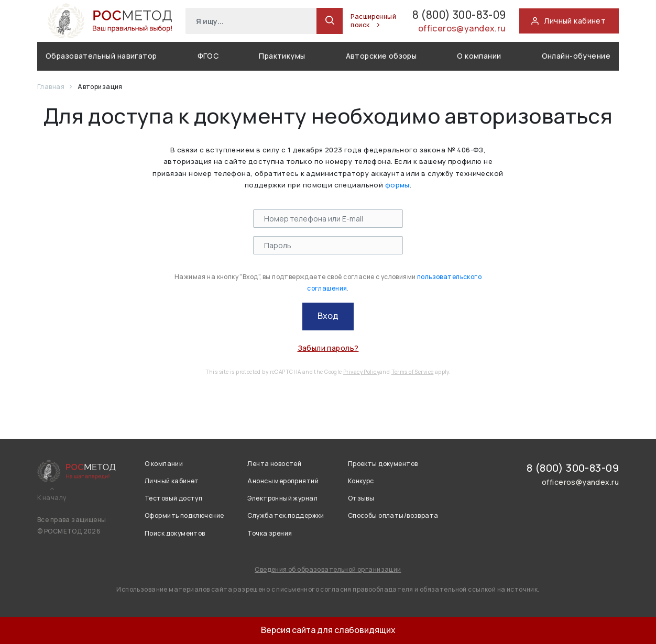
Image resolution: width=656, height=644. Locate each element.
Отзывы (361, 498)
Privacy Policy (361, 372)
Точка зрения (270, 533)
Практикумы (282, 56)
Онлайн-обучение (576, 56)
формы (397, 185)
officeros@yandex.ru (457, 30)
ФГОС (208, 56)
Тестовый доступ (173, 498)
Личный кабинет (172, 481)
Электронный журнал (282, 498)
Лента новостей (274, 464)
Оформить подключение (184, 515)
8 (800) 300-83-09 (444, 15)
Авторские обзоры (381, 56)
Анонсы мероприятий (283, 481)
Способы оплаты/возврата (393, 515)
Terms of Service (413, 372)
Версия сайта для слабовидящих (328, 630)
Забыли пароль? (328, 348)
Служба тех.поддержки (286, 515)
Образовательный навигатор (101, 56)
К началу (52, 498)
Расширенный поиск (349, 21)
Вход (328, 316)
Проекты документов (383, 464)
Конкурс (361, 481)
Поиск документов (175, 533)
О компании (479, 56)
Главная (51, 87)
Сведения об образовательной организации (328, 569)
